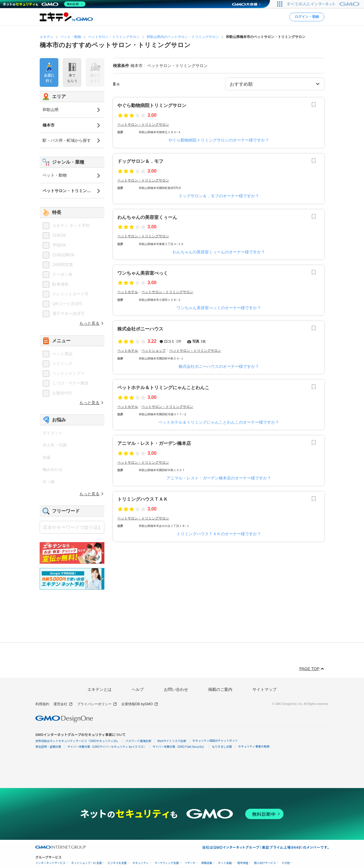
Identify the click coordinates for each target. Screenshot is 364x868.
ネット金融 (225, 863)
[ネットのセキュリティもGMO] (44, 4)
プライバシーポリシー (97, 704)
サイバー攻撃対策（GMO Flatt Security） (179, 746)
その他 (286, 863)
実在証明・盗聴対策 (48, 746)
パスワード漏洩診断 (138, 741)
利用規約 (42, 704)
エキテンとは (99, 689)
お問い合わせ (176, 689)
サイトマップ (265, 689)
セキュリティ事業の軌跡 (254, 746)
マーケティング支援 (167, 863)
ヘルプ (138, 689)
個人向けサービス (265, 863)
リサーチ (190, 863)
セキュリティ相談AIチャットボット (215, 740)
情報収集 (207, 863)
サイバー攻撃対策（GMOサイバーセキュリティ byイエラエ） (107, 746)
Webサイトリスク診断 (172, 741)
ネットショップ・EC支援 (87, 863)
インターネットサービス (50, 863)
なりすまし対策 (222, 746)
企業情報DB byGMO (140, 704)
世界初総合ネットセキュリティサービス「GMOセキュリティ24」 (77, 741)
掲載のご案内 (220, 689)
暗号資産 (243, 863)
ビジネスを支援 (117, 863)
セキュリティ (141, 863)
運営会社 (63, 704)
